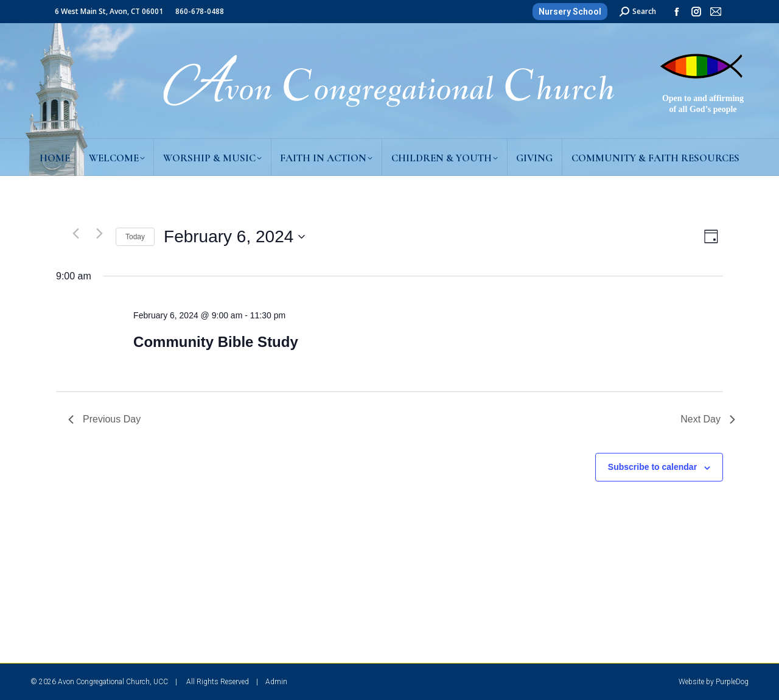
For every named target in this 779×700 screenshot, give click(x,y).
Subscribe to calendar (652, 467)
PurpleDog (732, 682)
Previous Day (104, 419)
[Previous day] (75, 234)
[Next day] (99, 234)
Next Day (708, 419)
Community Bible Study (216, 342)
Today (135, 237)
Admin (276, 682)
